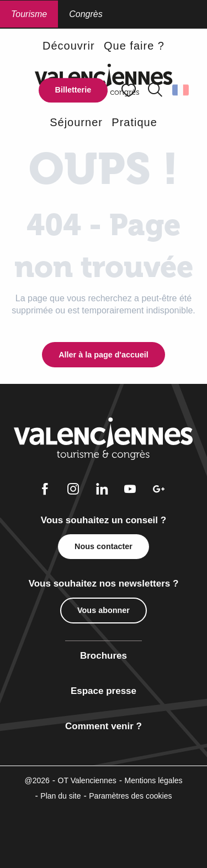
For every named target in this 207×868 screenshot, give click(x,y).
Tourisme (29, 14)
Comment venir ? (104, 726)
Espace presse (104, 691)
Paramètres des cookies (130, 796)
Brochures (104, 656)
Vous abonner (104, 610)
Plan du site (60, 796)
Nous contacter (104, 546)
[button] (155, 90)
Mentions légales (153, 780)
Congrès (86, 14)
